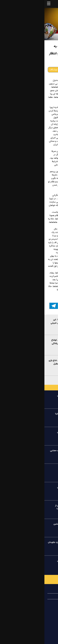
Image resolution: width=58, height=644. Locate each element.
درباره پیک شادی (42, 591)
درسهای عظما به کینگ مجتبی (19, 450)
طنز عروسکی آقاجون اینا (22, 414)
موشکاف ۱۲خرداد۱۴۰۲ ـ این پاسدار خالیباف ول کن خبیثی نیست (19, 323)
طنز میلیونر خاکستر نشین (21, 524)
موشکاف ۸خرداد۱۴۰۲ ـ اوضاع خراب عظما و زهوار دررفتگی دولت (20, 343)
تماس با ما (45, 602)
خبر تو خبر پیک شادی (23, 395)
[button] (49, 306)
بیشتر (29, 380)
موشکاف (9, 70)
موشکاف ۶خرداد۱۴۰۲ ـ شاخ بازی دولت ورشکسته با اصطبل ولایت (18, 364)
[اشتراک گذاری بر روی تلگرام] (9, 306)
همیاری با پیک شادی (40, 596)
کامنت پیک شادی (25, 469)
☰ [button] (4, 4)
